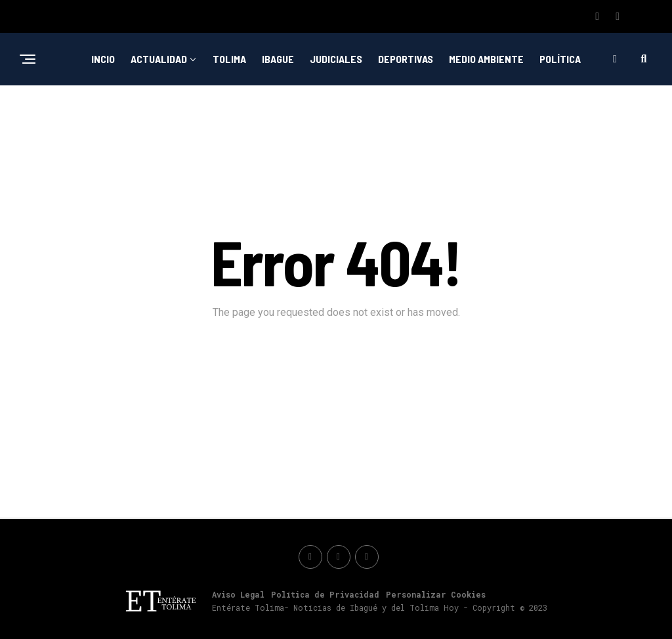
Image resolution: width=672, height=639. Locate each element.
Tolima (229, 59)
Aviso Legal (238, 594)
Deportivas (406, 59)
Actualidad (159, 59)
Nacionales (384, 113)
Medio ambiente (486, 59)
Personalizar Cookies (436, 594)
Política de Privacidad (325, 594)
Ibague (278, 59)
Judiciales (336, 59)
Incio (103, 59)
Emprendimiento (300, 113)
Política (560, 59)
